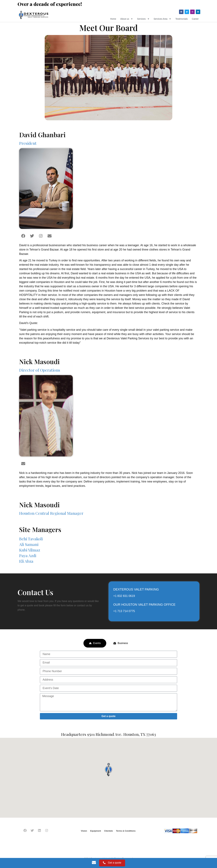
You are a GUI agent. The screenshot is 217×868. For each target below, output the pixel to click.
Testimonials (181, 19)
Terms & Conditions (126, 831)
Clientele (108, 831)
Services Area (162, 19)
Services (143, 19)
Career (195, 19)
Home (113, 19)
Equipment (96, 831)
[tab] (95, 643)
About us (127, 19)
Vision (84, 831)
